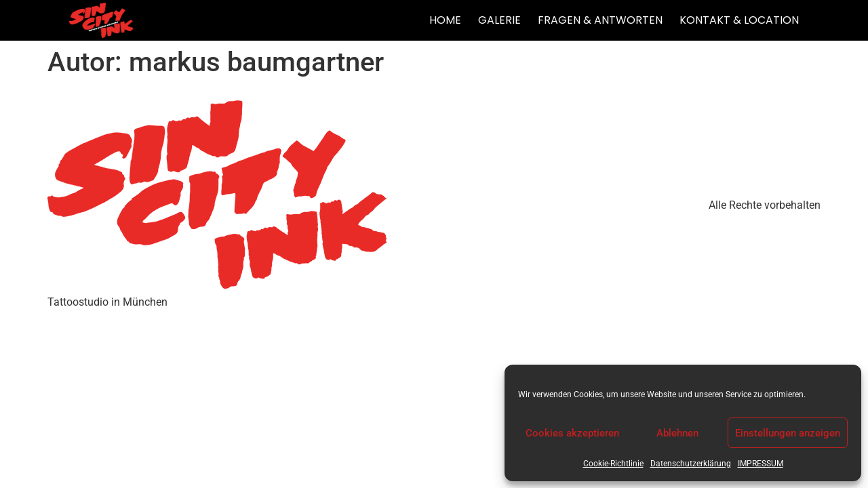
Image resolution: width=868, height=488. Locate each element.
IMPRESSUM (761, 464)
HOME (445, 20)
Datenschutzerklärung (691, 464)
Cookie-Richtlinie (613, 464)
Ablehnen (677, 433)
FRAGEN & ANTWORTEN (600, 20)
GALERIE (499, 20)
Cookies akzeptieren (572, 433)
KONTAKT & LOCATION (739, 20)
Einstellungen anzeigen (788, 433)
